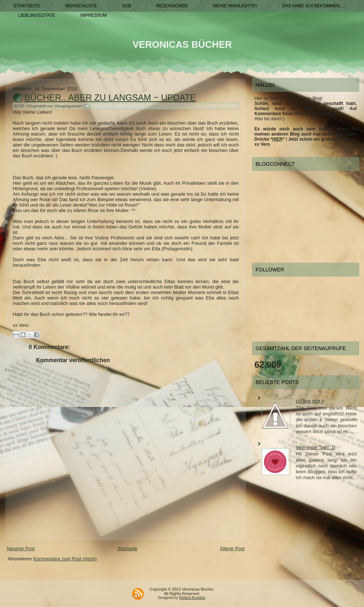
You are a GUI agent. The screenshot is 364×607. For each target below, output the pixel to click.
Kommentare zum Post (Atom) (65, 559)
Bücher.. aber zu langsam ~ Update (110, 97)
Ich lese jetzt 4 (310, 401)
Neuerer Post (21, 549)
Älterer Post (232, 549)
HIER (278, 139)
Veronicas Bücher (182, 44)
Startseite (127, 549)
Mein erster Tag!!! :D (316, 447)
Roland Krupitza (192, 598)
